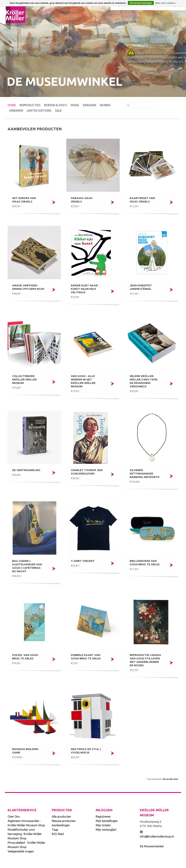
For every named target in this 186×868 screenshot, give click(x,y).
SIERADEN (89, 105)
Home (12, 105)
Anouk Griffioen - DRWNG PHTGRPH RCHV (28, 287)
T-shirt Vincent (83, 561)
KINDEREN (16, 111)
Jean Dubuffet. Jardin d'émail (141, 287)
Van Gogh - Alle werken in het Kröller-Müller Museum (83, 381)
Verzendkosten (170, 779)
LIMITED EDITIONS (39, 111)
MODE (75, 105)
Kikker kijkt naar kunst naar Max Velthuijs (84, 289)
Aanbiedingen (61, 825)
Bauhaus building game (25, 751)
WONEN (105, 105)
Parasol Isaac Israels (82, 200)
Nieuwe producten (64, 821)
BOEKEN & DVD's (56, 105)
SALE (58, 111)
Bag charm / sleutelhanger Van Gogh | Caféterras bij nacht (27, 566)
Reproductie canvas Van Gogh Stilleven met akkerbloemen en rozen (145, 660)
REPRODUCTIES (30, 105)
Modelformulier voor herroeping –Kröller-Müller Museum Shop (25, 834)
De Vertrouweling (26, 470)
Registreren (103, 817)
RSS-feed (58, 834)
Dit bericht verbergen (141, 3)
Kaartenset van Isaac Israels (142, 200)
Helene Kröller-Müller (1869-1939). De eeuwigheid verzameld (144, 381)
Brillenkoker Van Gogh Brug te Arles (145, 563)
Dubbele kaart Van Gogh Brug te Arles (86, 657)
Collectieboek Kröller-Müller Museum (24, 379)
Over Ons (14, 817)
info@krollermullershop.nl (157, 836)
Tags (55, 830)
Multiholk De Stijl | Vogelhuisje (86, 751)
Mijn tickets (103, 825)
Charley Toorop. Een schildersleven (87, 472)
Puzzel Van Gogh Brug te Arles (25, 657)
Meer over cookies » (166, 3)
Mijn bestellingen (107, 821)
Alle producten (61, 817)
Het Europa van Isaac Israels (24, 200)
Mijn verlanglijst (106, 830)
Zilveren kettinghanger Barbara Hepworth (144, 474)
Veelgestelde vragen (21, 851)
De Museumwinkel (152, 846)
